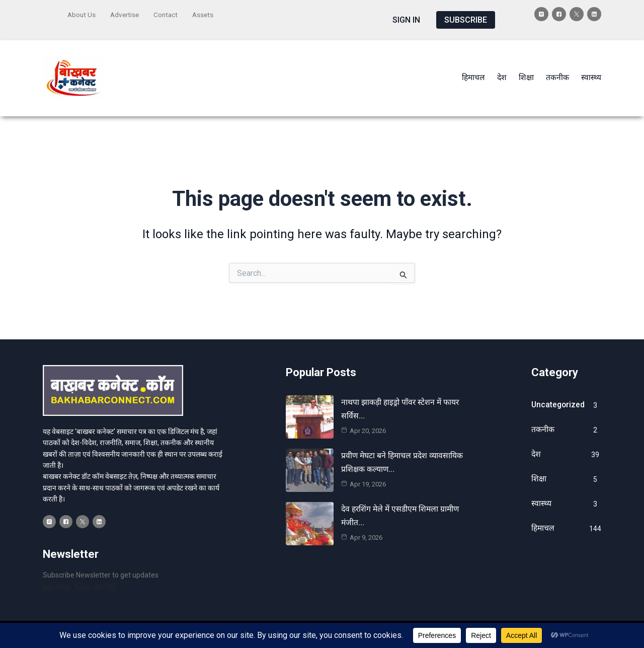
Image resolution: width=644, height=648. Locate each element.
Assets (207, 14)
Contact (169, 14)
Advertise (127, 14)
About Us (82, 14)
